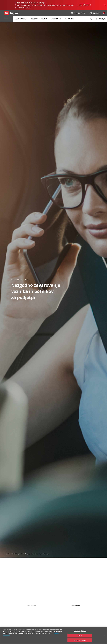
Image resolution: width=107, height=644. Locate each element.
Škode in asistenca (39, 19)
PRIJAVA (102, 19)
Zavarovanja (21, 19)
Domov (8, 554)
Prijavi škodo (84, 5)
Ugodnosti (56, 19)
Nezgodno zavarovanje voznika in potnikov (37, 554)
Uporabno (70, 19)
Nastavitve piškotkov (80, 633)
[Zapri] (104, 637)
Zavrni (80, 638)
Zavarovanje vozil (17, 554)
